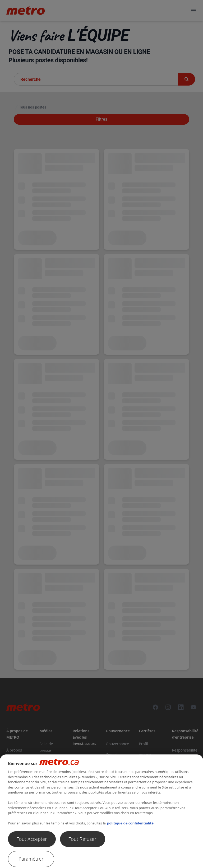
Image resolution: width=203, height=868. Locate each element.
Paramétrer (31, 859)
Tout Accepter (32, 839)
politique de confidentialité (130, 823)
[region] (101, 811)
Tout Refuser (83, 839)
